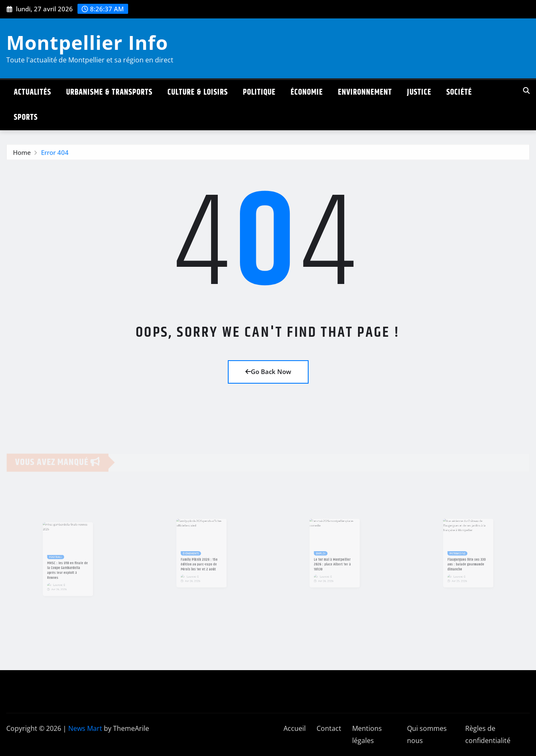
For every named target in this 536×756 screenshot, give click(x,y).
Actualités (32, 92)
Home (22, 154)
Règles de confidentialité (488, 734)
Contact (329, 728)
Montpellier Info (87, 42)
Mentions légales (367, 734)
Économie (307, 92)
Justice (419, 92)
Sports (26, 117)
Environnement (365, 92)
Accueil (295, 728)
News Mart (85, 728)
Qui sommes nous (427, 734)
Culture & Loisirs (198, 92)
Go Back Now (268, 372)
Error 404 (55, 154)
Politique (259, 92)
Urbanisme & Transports (109, 92)
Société (459, 92)
